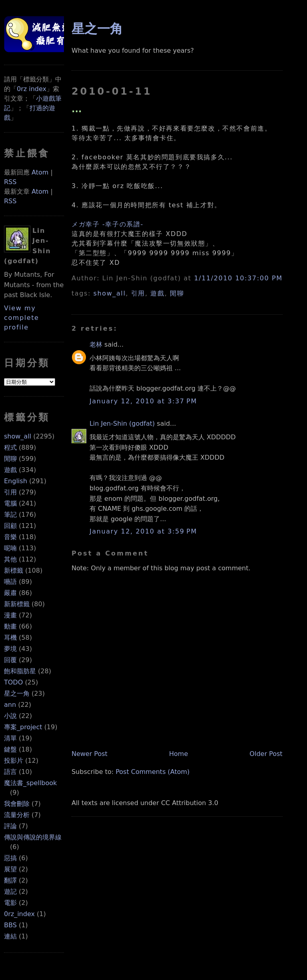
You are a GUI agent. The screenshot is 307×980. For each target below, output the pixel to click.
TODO (13, 682)
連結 (10, 936)
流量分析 (17, 815)
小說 (10, 716)
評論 (10, 826)
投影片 (14, 761)
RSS (10, 182)
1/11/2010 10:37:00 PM (238, 278)
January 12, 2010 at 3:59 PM (143, 531)
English (16, 481)
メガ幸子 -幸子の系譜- (108, 224)
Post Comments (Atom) (153, 772)
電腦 (10, 503)
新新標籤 (17, 604)
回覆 (10, 660)
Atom (40, 172)
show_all (18, 436)
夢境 (10, 649)
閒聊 (10, 459)
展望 (10, 869)
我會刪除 (17, 804)
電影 (10, 903)
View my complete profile (22, 318)
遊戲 (10, 470)
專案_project (23, 727)
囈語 (10, 582)
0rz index (32, 89)
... (77, 109)
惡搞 (10, 858)
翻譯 (10, 880)
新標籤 (14, 570)
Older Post (266, 754)
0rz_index (19, 914)
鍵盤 (10, 749)
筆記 (10, 515)
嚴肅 (10, 593)
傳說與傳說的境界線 (33, 837)
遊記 (10, 892)
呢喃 (10, 548)
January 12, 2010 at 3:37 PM (143, 401)
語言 (10, 772)
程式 (10, 447)
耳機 (10, 638)
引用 (10, 492)
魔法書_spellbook (30, 783)
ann (10, 705)
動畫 (10, 626)
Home (178, 754)
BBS (10, 925)
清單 (10, 738)
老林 (96, 344)
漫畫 (10, 615)
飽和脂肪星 (20, 671)
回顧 (10, 526)
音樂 (10, 537)
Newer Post (90, 754)
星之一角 (17, 693)
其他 (10, 559)
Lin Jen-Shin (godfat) (122, 424)
